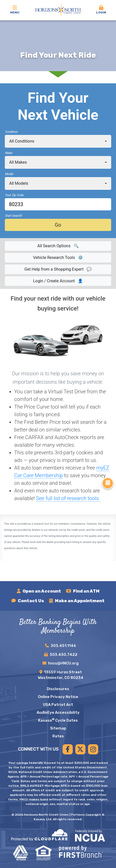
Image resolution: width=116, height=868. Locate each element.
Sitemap (58, 728)
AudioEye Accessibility (58, 712)
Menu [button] (15, 10)
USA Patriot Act (58, 705)
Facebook (68, 749)
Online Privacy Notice (58, 697)
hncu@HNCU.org (63, 663)
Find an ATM (86, 591)
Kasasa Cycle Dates (58, 720)
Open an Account (42, 591)
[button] (101, 10)
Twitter (80, 749)
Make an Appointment (80, 601)
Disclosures (58, 689)
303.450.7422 (63, 655)
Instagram (93, 749)
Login (101, 10)
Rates (58, 736)
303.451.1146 (63, 646)
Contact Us (31, 601)
